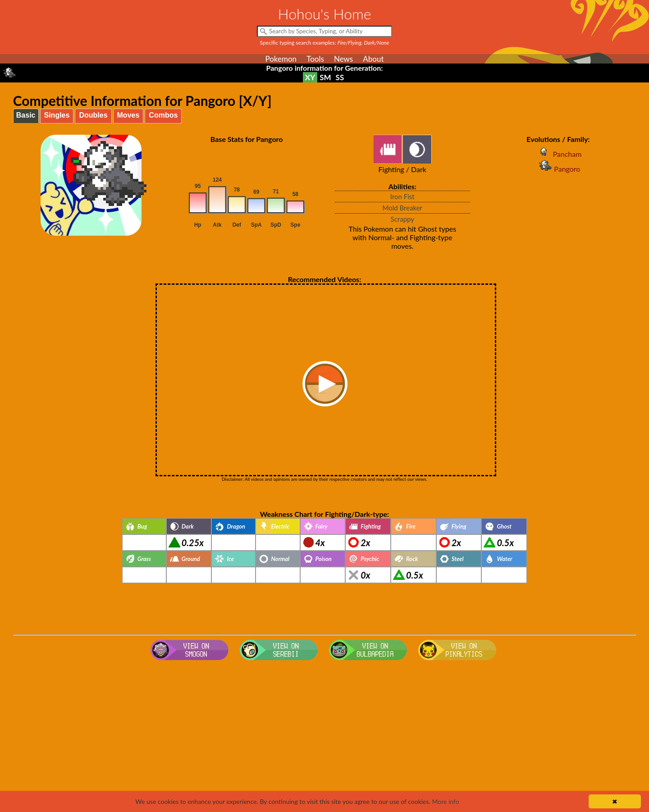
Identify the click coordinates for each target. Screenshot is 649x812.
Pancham (558, 154)
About (373, 59)
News (343, 59)
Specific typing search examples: (325, 43)
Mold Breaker (402, 208)
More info (445, 801)
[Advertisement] (324, 736)
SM (325, 77)
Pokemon (281, 59)
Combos (163, 115)
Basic (26, 115)
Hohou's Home (325, 14)
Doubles (93, 115)
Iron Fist (402, 196)
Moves (128, 115)
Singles (57, 115)
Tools (315, 59)
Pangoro (558, 169)
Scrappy (402, 219)
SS (340, 77)
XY (310, 77)
